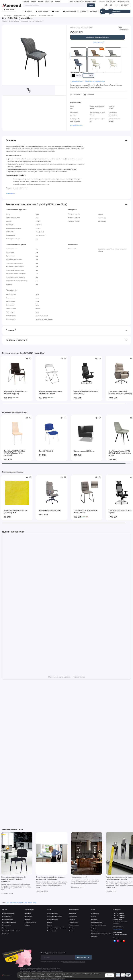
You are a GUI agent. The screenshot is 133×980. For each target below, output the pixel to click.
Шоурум (94, 928)
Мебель (56, 11)
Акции (83, 11)
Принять (109, 975)
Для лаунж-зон (7, 925)
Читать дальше (10, 193)
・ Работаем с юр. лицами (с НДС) (94, 81)
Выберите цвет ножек (78, 72)
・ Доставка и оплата (77, 81)
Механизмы (73, 913)
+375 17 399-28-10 (119, 917)
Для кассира (29, 916)
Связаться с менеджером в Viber (97, 37)
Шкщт (30, 903)
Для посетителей (7, 919)
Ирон (25, 903)
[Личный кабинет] (106, 5)
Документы (95, 937)
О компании (26, 1)
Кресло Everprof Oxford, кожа (50, 511)
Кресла (28, 11)
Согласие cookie (34, 976)
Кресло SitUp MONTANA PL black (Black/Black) (86, 393)
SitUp (121, 28)
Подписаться (83, 957)
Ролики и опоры (74, 925)
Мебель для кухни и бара (54, 916)
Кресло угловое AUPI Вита (84, 451)
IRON (16, 903)
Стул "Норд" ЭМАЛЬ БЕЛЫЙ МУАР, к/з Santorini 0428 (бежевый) (15, 453)
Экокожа (72, 928)
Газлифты (72, 919)
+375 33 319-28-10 (119, 915)
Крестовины (73, 916)
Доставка (40, 1)
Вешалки (50, 925)
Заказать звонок (116, 11)
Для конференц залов (9, 922)
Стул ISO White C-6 (46, 451)
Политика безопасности (99, 925)
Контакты (58, 1)
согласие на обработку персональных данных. (74, 962)
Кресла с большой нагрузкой (11, 931)
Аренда (94, 11)
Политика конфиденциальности (101, 934)
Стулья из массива (30, 922)
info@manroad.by (123, 2)
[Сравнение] (111, 5)
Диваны (49, 922)
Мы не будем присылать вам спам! (53, 953)
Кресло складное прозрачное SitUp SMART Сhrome (50, 393)
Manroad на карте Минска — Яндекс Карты (66, 677)
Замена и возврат (97, 922)
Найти (91, 5)
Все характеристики (76, 125)
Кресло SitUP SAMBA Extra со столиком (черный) (15, 393)
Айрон (21, 903)
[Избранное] (117, 5)
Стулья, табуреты (42, 11)
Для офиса (28, 913)
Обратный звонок (118, 919)
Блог (52, 1)
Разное (71, 931)
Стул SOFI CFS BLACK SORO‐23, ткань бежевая (86, 512)
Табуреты (27, 925)
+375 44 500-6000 (107, 2)
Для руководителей (8, 913)
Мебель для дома (52, 919)
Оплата (47, 1)
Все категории (9, 10)
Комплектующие (70, 11)
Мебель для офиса (53, 913)
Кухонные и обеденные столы (56, 928)
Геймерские (6, 934)
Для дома (28, 919)
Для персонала (7, 916)
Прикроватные (51, 931)
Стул (8, 903)
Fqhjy (35, 903)
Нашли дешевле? (99, 42)
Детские (5, 928)
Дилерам (33, 1)
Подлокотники (73, 922)
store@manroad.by (118, 929)
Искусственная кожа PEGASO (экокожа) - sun (15, 512)
